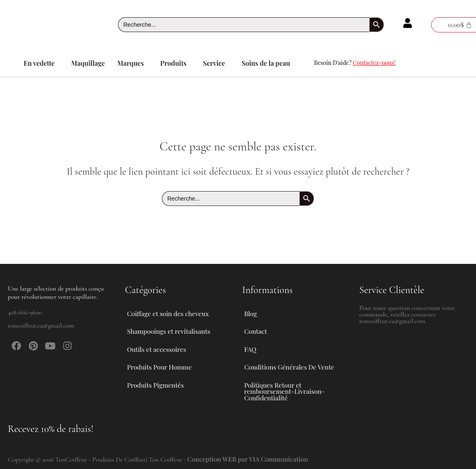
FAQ (250, 346)
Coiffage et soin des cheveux (173, 309)
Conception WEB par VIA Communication (249, 459)
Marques (131, 63)
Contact (256, 327)
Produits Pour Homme (164, 365)
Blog (251, 308)
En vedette (39, 63)
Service (214, 63)
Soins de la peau (266, 63)
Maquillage (88, 63)
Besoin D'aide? (355, 63)
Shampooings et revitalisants (174, 328)
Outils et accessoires (162, 347)
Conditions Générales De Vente (290, 365)
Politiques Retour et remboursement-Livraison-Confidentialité (285, 391)
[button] (41, 63)
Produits (173, 63)
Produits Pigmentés (156, 384)
